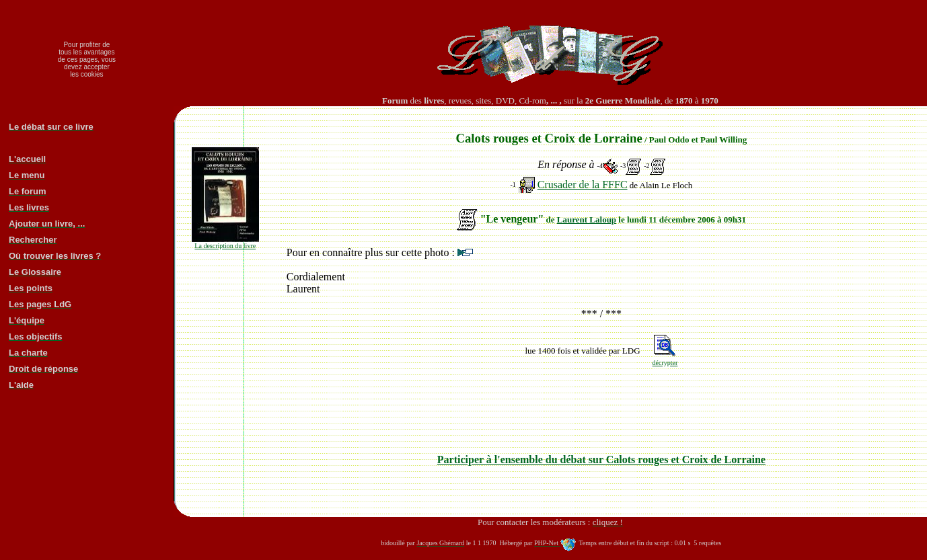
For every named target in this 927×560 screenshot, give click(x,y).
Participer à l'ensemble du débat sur (601, 459)
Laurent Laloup (587, 219)
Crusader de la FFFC (583, 185)
